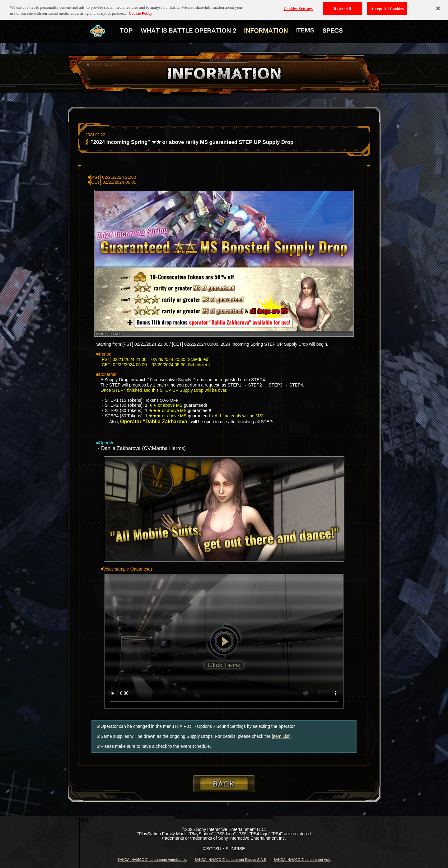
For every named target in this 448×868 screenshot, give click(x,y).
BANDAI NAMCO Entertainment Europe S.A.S (230, 860)
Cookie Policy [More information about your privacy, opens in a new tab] (140, 12)
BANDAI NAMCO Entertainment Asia (302, 860)
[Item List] (281, 736)
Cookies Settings (298, 7)
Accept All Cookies (387, 7)
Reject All (342, 7)
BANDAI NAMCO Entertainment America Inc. (152, 860)
